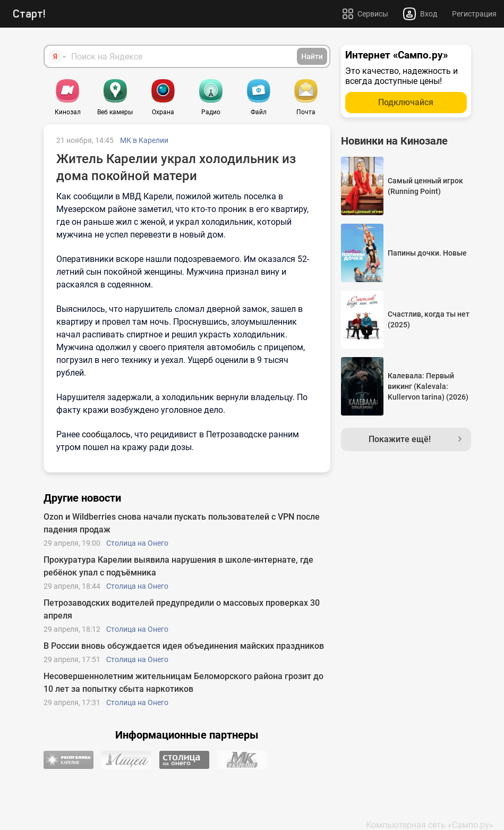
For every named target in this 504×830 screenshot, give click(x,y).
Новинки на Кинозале (394, 141)
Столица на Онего (137, 543)
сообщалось (106, 434)
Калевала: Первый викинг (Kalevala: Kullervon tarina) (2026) (428, 386)
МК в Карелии (144, 140)
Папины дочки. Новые (427, 253)
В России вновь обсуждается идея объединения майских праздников (184, 646)
